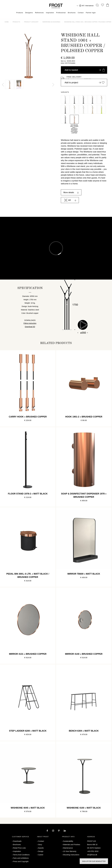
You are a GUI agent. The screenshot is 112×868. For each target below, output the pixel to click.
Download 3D (30, 327)
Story (40, 845)
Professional (61, 13)
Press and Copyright (21, 861)
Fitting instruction (30, 323)
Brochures (72, 13)
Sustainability (68, 841)
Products (20, 13)
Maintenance (68, 848)
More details (69, 192)
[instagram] (53, 831)
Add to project (85, 83)
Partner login (91, 13)
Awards (41, 848)
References (39, 13)
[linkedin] (65, 831)
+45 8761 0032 (93, 851)
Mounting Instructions (71, 855)
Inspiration (50, 13)
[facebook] (47, 831)
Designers (29, 13)
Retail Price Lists (19, 848)
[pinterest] (59, 831)
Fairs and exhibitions (21, 858)
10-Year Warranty (70, 851)
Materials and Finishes (72, 845)
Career (41, 855)
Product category (31, 22)
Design (41, 851)
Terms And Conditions (21, 855)
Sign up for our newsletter (94, 861)
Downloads (17, 841)
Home (7, 22)
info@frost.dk (92, 855)
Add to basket (85, 70)
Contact (81, 13)
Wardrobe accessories (51, 22)
